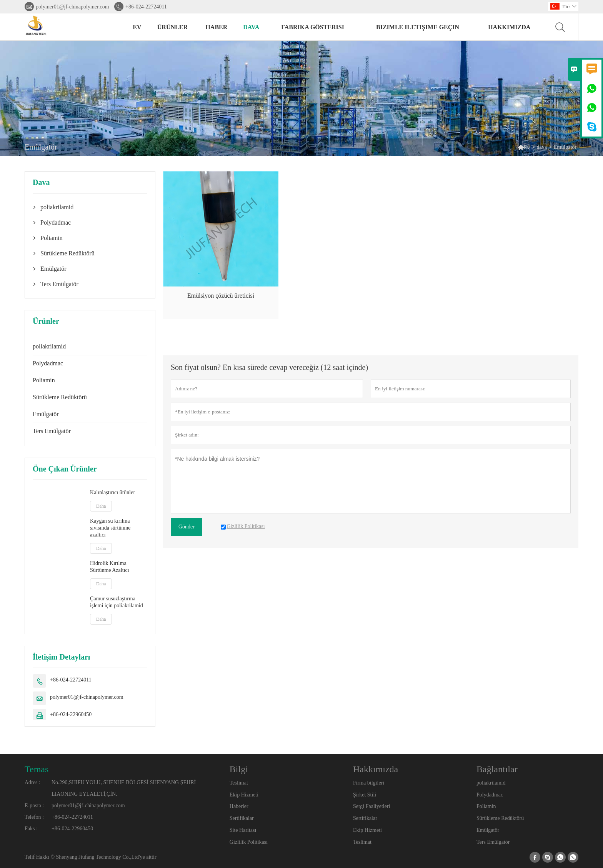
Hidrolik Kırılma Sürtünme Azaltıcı (109, 567)
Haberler (239, 806)
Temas (37, 769)
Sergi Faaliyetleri (372, 806)
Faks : (31, 829)
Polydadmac (56, 222)
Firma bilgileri (369, 783)
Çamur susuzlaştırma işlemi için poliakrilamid (117, 602)
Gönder (187, 527)
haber (216, 27)
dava (251, 27)
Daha (101, 506)
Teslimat (239, 783)
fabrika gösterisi (313, 27)
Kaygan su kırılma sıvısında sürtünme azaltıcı (110, 528)
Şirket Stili (365, 795)
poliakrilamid (57, 207)
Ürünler (172, 27)
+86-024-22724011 (146, 7)
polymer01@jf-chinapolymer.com (72, 7)
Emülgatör (53, 269)
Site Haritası (243, 830)
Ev (137, 27)
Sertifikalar (242, 818)
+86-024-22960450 (71, 714)
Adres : (32, 782)
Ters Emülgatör (59, 284)
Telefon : (34, 817)
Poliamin (52, 238)
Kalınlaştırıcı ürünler (112, 492)
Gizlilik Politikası (249, 842)
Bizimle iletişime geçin (418, 27)
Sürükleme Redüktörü (67, 253)
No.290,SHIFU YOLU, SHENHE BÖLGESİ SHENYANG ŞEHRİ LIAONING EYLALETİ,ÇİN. (124, 788)
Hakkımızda (509, 27)
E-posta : (34, 806)
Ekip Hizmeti (244, 795)
